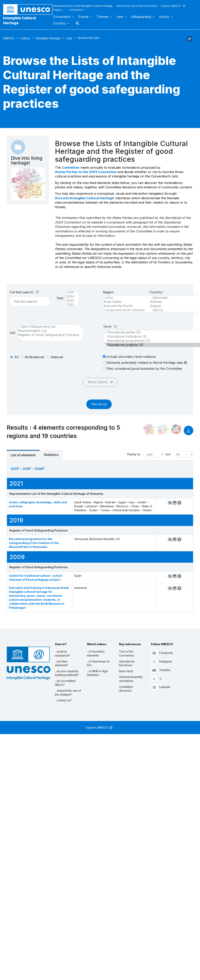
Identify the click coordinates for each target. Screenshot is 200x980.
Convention (62, 17)
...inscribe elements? (62, 663)
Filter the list (99, 404)
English (57, 10)
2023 (71, 301)
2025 (71, 292)
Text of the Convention (127, 653)
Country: (156, 292)
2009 (39, 469)
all (16, 357)
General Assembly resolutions (131, 679)
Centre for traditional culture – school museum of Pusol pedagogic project (36, 578)
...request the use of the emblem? (68, 693)
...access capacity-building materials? (67, 673)
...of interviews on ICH (98, 663)
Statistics (51, 455)
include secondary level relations (129, 357)
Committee (71, 168)
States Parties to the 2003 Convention (86, 172)
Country (59, 23)
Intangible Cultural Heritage (20, 20)
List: (13, 333)
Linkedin (161, 687)
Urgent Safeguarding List (49, 327)
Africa (128, 298)
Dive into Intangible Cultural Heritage (84, 198)
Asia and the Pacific (128, 306)
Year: (60, 298)
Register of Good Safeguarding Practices (49, 335)
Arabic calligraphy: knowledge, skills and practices (38, 504)
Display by (134, 454)
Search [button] (76, 23)
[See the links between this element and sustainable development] (176, 429)
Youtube (161, 670)
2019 (26, 469)
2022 (71, 305)
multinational (34, 357)
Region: (109, 292)
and (168, 454)
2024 (71, 296)
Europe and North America (128, 310)
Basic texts (126, 671)
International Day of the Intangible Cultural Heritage (83, 6)
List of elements (23, 455)
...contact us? (63, 700)
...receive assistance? (62, 653)
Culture (25, 38)
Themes (102, 17)
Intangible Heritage (48, 38)
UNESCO (9, 38)
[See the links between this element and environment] (163, 429)
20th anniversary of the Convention (137, 6)
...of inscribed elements (96, 653)
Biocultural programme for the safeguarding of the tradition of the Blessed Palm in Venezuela (34, 543)
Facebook (162, 653)
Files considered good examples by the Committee (142, 368)
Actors (164, 17)
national (57, 357)
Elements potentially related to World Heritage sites (145, 363)
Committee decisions (126, 689)
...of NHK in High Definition (97, 673)
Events (83, 17)
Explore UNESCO (173, 6)
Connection (76, 10)
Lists (120, 17)
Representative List (49, 331)
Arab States (128, 302)
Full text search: (24, 292)
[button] (189, 41)
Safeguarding (141, 17)
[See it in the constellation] (149, 429)
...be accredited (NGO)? (65, 683)
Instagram (161, 662)
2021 (14, 469)
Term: (110, 326)
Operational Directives (127, 663)
